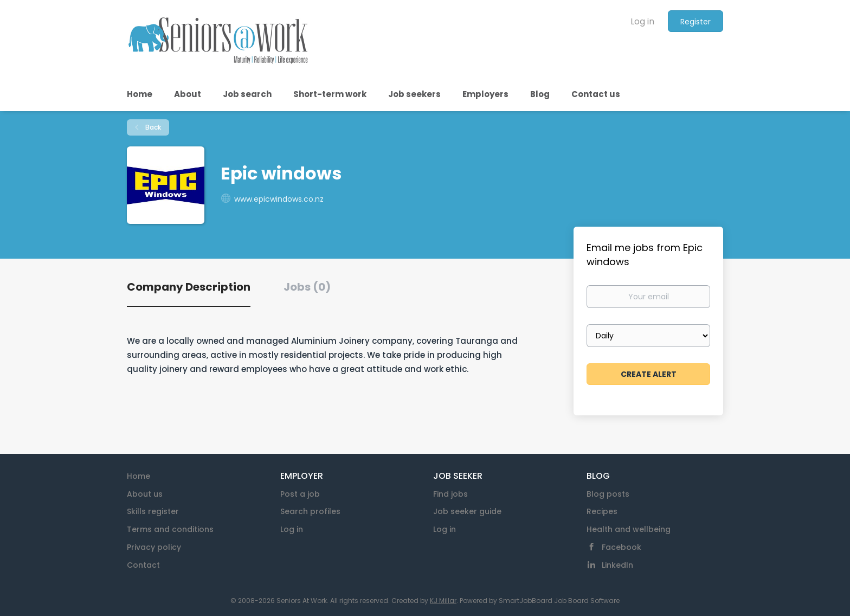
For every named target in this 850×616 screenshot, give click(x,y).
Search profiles (310, 511)
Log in (642, 21)
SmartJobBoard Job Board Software (559, 601)
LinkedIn (617, 565)
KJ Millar (443, 601)
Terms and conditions (170, 529)
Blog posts (608, 494)
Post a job (300, 494)
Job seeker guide (467, 511)
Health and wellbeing (629, 529)
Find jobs (450, 494)
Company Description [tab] (189, 287)
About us (145, 494)
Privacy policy (154, 547)
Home (139, 476)
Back (152, 127)
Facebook (622, 547)
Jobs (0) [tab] (307, 287)
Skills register (153, 511)
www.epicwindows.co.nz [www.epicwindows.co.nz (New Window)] (279, 199)
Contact (143, 565)
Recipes (602, 511)
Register (696, 22)
